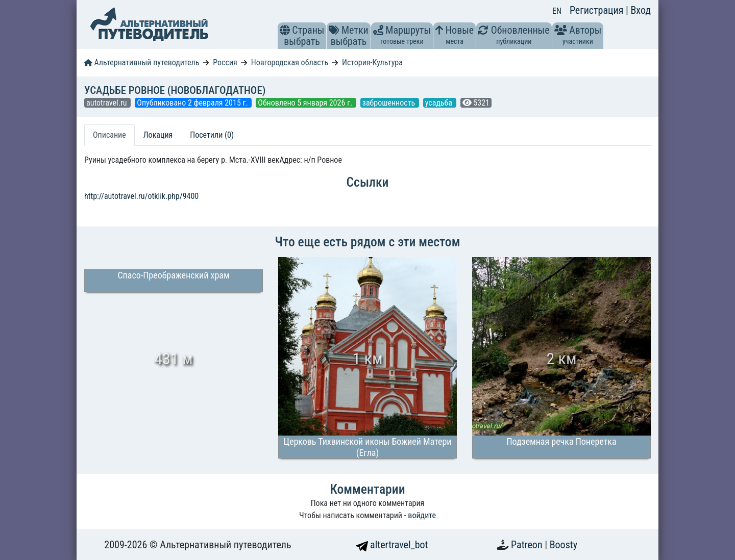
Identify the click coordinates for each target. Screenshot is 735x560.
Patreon (528, 545)
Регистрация (598, 10)
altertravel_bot (392, 545)
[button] (285, 30)
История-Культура (372, 62)
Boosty (563, 545)
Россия (225, 62)
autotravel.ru (107, 103)
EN (557, 11)
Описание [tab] (109, 135)
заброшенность (390, 103)
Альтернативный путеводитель (142, 62)
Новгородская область (290, 62)
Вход (641, 10)
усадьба (440, 103)
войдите (422, 515)
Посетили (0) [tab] (212, 135)
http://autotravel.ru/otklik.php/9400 (141, 196)
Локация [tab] (158, 135)
